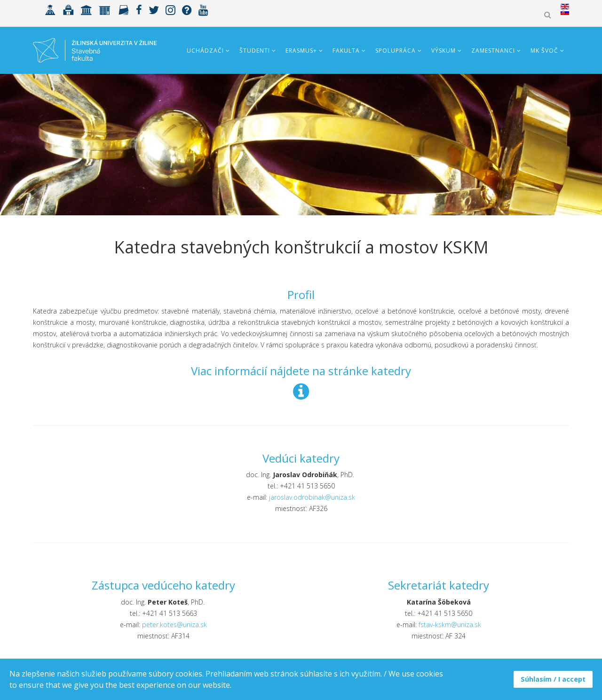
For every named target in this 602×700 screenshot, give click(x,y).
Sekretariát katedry (439, 585)
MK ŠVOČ (544, 51)
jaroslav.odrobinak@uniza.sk (312, 497)
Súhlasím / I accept (553, 679)
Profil (301, 295)
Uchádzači (205, 51)
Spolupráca (396, 51)
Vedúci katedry (301, 458)
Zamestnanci (493, 51)
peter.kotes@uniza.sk (174, 625)
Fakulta (346, 51)
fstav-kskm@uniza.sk (450, 625)
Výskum (444, 51)
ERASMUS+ (301, 51)
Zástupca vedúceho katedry (163, 585)
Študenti (255, 51)
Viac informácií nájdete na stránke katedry (301, 371)
